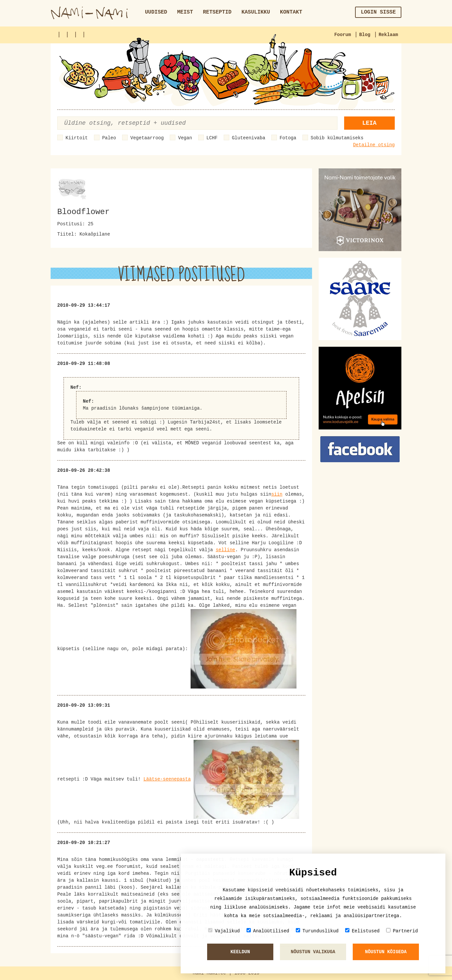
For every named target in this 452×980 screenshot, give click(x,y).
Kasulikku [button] (256, 12)
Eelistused (362, 931)
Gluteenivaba (249, 138)
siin (277, 494)
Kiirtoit (77, 138)
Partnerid (402, 931)
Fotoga (288, 138)
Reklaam (388, 35)
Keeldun (240, 952)
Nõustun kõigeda (386, 952)
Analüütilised (268, 931)
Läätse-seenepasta (167, 779)
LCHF (212, 138)
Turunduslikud (317, 931)
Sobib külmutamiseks (337, 138)
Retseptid (217, 12)
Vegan (185, 138)
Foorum (342, 35)
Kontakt (291, 12)
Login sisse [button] (378, 12)
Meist (185, 12)
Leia (369, 123)
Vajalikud (224, 931)
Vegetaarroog (147, 138)
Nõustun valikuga (313, 952)
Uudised (156, 12)
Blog (365, 35)
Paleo (109, 138)
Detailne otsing (374, 145)
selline (226, 550)
